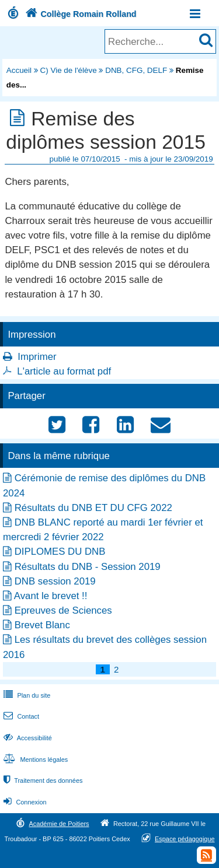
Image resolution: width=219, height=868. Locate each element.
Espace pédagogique (185, 839)
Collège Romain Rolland (80, 14)
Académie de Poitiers (59, 824)
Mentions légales (34, 759)
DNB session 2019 (55, 581)
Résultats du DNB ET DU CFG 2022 (93, 508)
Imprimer (37, 357)
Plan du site (26, 695)
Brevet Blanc (42, 625)
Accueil (19, 70)
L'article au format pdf (64, 371)
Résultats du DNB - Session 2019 (88, 567)
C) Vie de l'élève (69, 70)
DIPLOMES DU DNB (60, 552)
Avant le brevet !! (51, 596)
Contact (20, 716)
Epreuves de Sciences (63, 610)
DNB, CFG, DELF (136, 70)
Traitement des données (42, 780)
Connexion (24, 802)
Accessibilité (27, 738)
